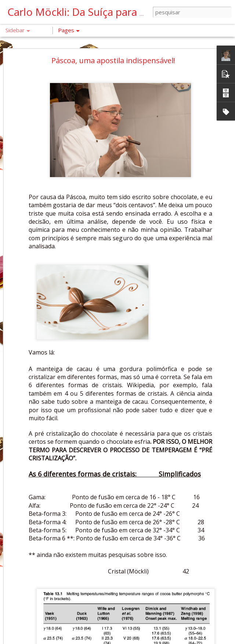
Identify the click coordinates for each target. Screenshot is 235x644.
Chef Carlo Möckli (188, 585)
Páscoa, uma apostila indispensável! (113, 38)
